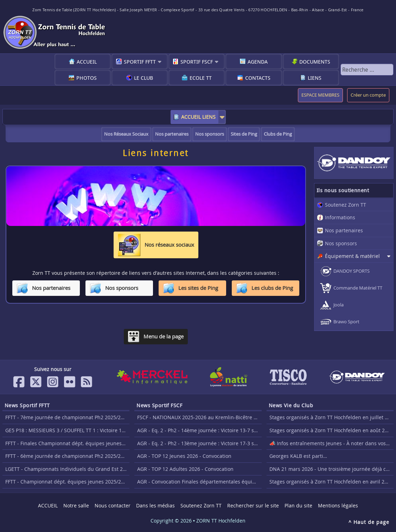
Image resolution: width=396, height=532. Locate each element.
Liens (315, 78)
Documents (315, 61)
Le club (143, 78)
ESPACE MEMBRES (320, 95)
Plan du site (298, 505)
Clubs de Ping (278, 134)
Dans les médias (155, 505)
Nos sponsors (210, 134)
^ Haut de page (369, 522)
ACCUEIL (87, 61)
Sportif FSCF (197, 61)
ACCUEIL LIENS (198, 117)
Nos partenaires (172, 134)
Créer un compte (368, 95)
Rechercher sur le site (253, 505)
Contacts (258, 78)
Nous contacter (113, 505)
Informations (340, 217)
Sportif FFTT (140, 61)
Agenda (258, 61)
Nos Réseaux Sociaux (126, 134)
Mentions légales (338, 505)
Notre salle (76, 505)
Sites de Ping (244, 134)
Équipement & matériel (352, 256)
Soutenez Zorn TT (346, 205)
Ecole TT (201, 78)
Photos (87, 78)
